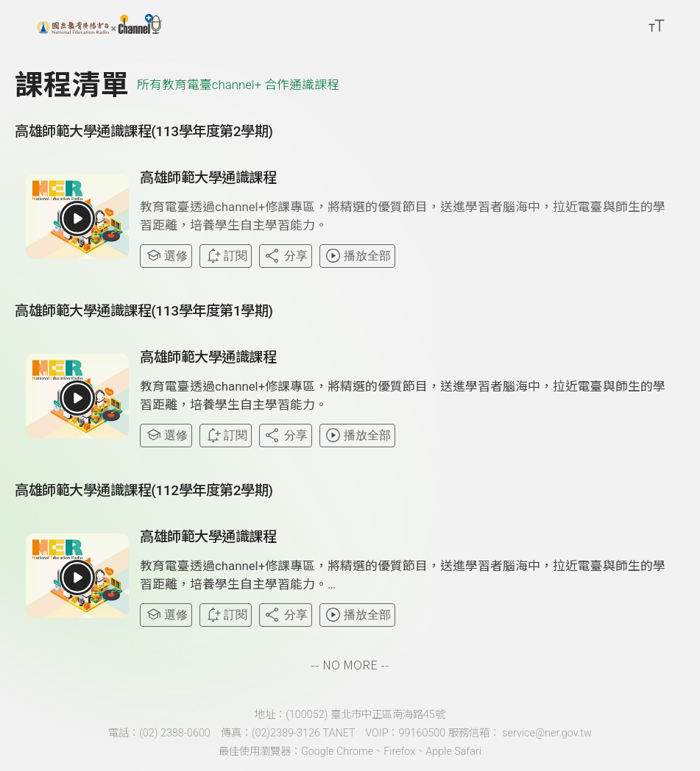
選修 (166, 256)
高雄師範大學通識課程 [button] (208, 178)
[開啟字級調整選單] (657, 26)
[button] (77, 218)
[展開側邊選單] (18, 26)
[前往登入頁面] (685, 26)
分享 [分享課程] (285, 256)
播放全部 (357, 256)
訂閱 (226, 256)
